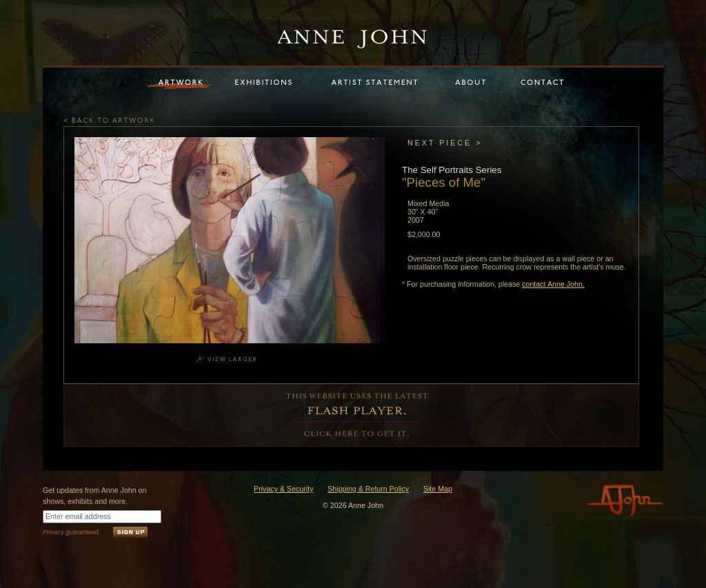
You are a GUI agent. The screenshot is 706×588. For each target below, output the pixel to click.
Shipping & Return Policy (368, 489)
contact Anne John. (553, 284)
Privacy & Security (283, 489)
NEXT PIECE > (445, 143)
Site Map (438, 489)
